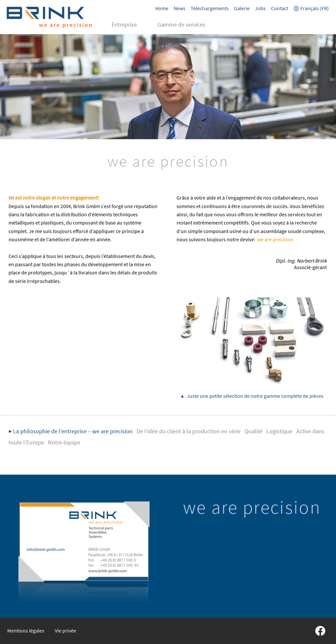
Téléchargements (210, 8)
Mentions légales (26, 631)
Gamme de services (181, 24)
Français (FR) (311, 8)
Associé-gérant (301, 264)
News (179, 8)
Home (162, 8)
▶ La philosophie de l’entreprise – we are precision (71, 431)
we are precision (275, 239)
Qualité (253, 431)
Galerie (242, 8)
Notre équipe (64, 442)
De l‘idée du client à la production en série (189, 431)
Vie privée (65, 631)
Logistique (279, 431)
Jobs (260, 8)
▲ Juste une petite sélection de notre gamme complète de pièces (252, 396)
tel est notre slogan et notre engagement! (54, 198)
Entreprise (124, 24)
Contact (280, 8)
